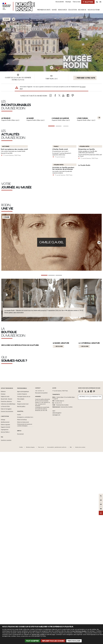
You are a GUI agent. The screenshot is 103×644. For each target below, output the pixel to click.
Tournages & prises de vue (24, 590)
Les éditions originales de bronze (85, 553)
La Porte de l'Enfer (5, 600)
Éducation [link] (73, 10)
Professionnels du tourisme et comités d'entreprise (25, 618)
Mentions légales (81, 631)
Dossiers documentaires (7, 605)
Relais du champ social (23, 615)
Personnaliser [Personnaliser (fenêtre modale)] (74, 641)
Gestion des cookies (38, 634)
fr (100, 2)
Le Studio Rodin (85, 255)
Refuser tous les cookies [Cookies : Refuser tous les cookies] (53, 641)
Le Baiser (30, 157)
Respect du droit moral (23, 597)
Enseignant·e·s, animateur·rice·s (25, 610)
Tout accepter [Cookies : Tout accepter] (32, 641)
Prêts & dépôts (21, 592)
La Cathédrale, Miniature (89, 496)
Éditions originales (5, 618)
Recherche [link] (82, 10)
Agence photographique (23, 585)
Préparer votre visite (85, 78)
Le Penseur (6, 157)
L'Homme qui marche (60, 157)
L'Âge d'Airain (82, 157)
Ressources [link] (63, 10)
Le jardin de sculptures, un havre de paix (17, 316)
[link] (51, 96)
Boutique (68, 2)
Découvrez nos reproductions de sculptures (20, 503)
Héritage (3, 613)
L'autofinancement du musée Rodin (50, 553)
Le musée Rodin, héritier (13, 553)
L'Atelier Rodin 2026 (61, 213)
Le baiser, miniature (61, 496)
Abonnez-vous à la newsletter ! (90, 591)
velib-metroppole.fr (57, 606)
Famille (19, 608)
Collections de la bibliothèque (8, 597)
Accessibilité (59, 2)
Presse (19, 595)
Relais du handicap (22, 613)
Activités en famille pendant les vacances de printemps (63, 259)
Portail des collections (6, 595)
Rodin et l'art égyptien (6, 602)
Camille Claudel (52, 372)
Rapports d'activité (5, 620)
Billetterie (3, 585)
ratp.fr (54, 604)
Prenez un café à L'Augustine (49, 317)
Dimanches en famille (87, 213)
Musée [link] (54, 10)
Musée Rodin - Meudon (7, 592)
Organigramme (5, 623)
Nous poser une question (41, 586)
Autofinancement (5, 615)
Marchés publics (21, 600)
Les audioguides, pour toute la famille (86, 317)
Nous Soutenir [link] (94, 10)
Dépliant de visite (5, 590)
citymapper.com (56, 608)
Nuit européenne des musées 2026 (16, 254)
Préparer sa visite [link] (44, 10)
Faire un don (76, 2)
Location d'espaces (22, 587)
